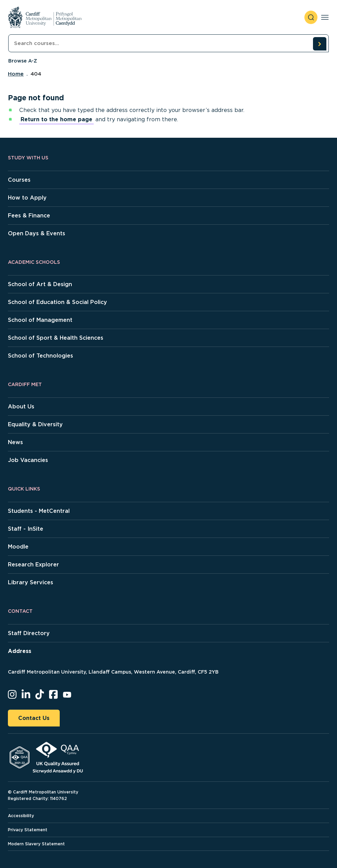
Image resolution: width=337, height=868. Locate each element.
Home (16, 74)
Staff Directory (29, 633)
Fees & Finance (29, 216)
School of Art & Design (40, 284)
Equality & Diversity (35, 424)
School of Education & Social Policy (57, 302)
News (15, 442)
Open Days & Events (37, 233)
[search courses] (319, 44)
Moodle (18, 547)
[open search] (311, 17)
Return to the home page (56, 119)
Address (20, 651)
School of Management (40, 320)
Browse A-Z (23, 61)
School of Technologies (40, 356)
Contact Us (34, 718)
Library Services (31, 582)
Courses (19, 180)
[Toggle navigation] (325, 17)
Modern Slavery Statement (36, 844)
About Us (21, 407)
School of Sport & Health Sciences (56, 338)
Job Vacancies (28, 460)
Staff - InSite (26, 529)
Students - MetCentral (39, 511)
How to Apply (27, 198)
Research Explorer (33, 565)
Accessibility (21, 816)
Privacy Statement (28, 830)
